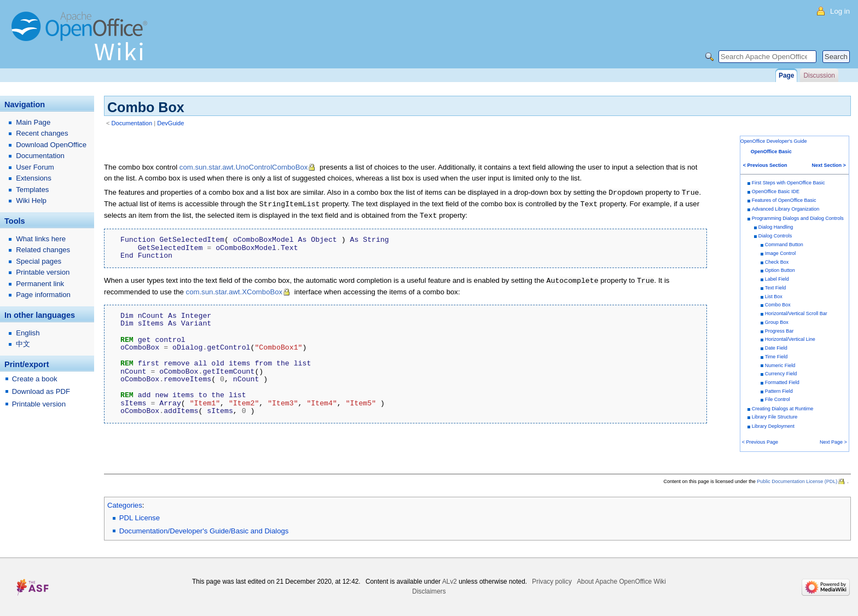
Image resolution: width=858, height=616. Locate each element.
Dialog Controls (775, 236)
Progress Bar (779, 331)
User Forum (35, 167)
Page (786, 75)
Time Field (776, 357)
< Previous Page (760, 442)
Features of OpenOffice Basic (784, 200)
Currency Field (781, 374)
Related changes (43, 250)
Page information (43, 295)
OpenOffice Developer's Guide (774, 141)
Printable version (43, 272)
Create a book (35, 379)
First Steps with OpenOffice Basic (789, 183)
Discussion (819, 75)
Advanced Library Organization (786, 209)
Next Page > (833, 442)
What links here (41, 239)
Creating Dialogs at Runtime (783, 409)
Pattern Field (779, 391)
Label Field (777, 279)
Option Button (780, 270)
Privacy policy (552, 582)
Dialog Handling (776, 227)
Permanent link (40, 284)
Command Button (784, 245)
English (28, 333)
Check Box (777, 262)
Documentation (132, 123)
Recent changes (42, 133)
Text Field (776, 288)
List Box (774, 297)
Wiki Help (31, 201)
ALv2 (450, 582)
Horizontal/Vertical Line (790, 339)
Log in (840, 11)
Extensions (34, 178)
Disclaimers (429, 591)
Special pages (39, 261)
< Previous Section (765, 165)
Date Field (776, 348)
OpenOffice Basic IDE (776, 191)
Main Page (33, 122)
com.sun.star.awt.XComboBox (234, 290)
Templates (32, 190)
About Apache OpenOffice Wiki (621, 582)
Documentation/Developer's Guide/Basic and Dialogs (204, 531)
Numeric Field (780, 365)
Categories (125, 505)
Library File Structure (775, 417)
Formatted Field (782, 382)
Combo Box (778, 305)
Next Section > (829, 165)
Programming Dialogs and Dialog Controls (798, 218)
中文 (23, 344)
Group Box (777, 322)
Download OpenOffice (51, 145)
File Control (778, 399)
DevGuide (170, 123)
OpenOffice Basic (771, 152)
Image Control (781, 253)
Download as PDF (41, 391)
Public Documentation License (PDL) (797, 481)
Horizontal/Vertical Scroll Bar (796, 313)
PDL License (140, 518)
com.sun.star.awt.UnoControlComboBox (244, 167)
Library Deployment (773, 426)
